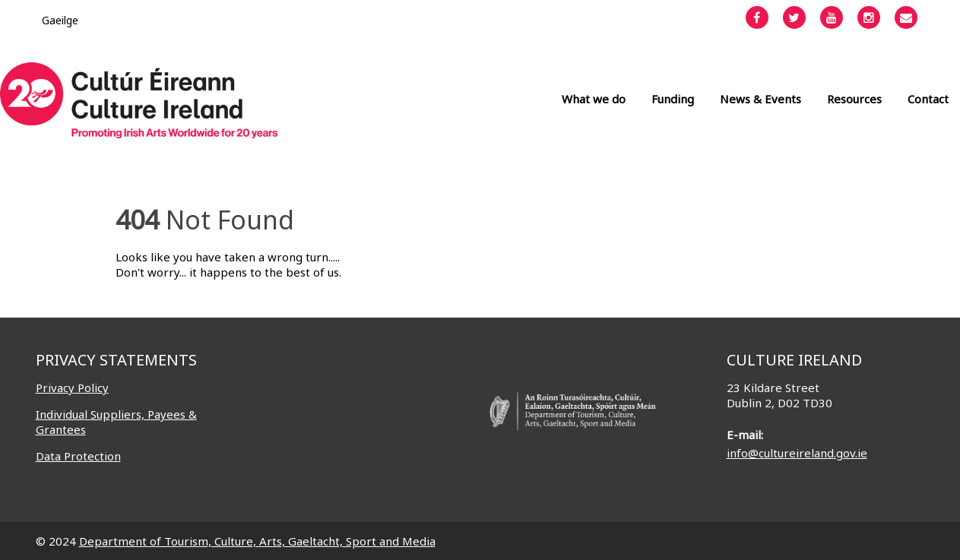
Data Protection (78, 456)
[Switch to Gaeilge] (60, 20)
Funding (673, 99)
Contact (928, 99)
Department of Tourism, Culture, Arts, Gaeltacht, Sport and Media (257, 541)
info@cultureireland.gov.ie (797, 453)
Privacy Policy (72, 388)
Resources (854, 99)
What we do (594, 99)
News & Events (760, 99)
